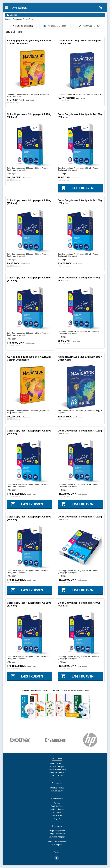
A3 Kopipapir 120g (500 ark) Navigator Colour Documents (29, 358)
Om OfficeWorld (57, 806)
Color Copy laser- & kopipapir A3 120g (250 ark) (80, 432)
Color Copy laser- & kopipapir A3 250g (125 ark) (29, 604)
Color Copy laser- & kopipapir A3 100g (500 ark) (29, 432)
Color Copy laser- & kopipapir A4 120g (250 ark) (80, 116)
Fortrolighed (57, 845)
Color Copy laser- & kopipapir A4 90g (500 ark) (79, 279)
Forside (8, 19)
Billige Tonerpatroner (57, 831)
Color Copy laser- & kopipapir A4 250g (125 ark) (29, 279)
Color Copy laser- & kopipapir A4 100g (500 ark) (29, 116)
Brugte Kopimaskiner (57, 834)
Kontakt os (57, 812)
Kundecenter (57, 815)
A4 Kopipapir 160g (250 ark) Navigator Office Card (80, 42)
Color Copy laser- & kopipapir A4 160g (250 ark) (29, 202)
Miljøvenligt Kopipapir (57, 837)
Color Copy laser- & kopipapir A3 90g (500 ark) (79, 604)
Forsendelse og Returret (57, 842)
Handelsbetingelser (57, 809)
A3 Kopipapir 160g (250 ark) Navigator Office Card (80, 358)
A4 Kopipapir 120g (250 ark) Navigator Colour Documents (29, 42)
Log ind (13, 15)
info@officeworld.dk (57, 773)
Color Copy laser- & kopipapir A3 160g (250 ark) (29, 518)
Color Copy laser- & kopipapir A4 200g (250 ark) (80, 202)
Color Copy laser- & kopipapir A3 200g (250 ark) (80, 518)
